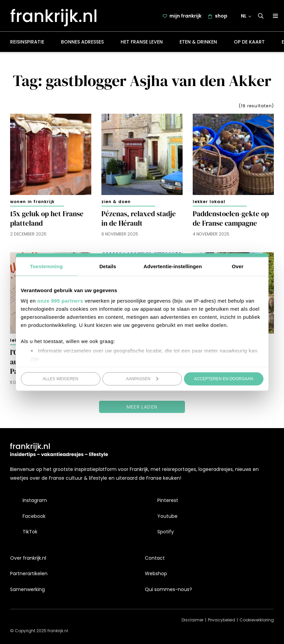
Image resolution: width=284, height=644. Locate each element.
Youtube (167, 516)
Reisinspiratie (27, 42)
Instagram (35, 500)
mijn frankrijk (185, 16)
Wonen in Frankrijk (32, 202)
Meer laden (142, 407)
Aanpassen (142, 379)
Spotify (166, 532)
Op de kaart (249, 42)
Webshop (156, 573)
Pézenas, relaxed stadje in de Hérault (139, 219)
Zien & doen (116, 202)
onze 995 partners (60, 301)
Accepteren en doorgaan (224, 379)
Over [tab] (238, 266)
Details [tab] (108, 266)
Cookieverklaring (257, 620)
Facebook (34, 516)
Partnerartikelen (29, 573)
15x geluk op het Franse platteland (47, 219)
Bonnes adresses (82, 42)
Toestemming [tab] (46, 266)
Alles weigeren (60, 379)
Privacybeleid (222, 620)
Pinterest (168, 500)
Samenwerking (27, 589)
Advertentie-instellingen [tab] (173, 266)
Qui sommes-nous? (168, 589)
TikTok (30, 532)
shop (221, 16)
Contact (155, 558)
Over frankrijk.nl (28, 558)
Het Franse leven (142, 42)
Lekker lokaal (209, 202)
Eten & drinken (198, 42)
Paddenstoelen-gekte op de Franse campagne (231, 219)
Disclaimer (193, 620)
